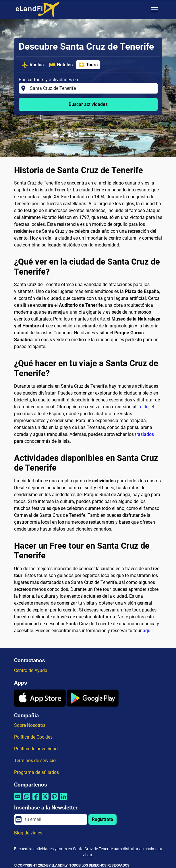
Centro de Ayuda (31, 670)
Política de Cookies (33, 737)
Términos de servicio (35, 761)
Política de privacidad (36, 749)
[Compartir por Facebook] (36, 800)
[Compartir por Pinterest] (54, 800)
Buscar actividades (88, 104)
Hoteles (61, 65)
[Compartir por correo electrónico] (18, 800)
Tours (88, 65)
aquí (147, 631)
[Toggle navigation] (154, 10)
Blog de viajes (28, 833)
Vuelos (33, 65)
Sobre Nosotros (30, 725)
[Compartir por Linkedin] (63, 800)
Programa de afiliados (36, 772)
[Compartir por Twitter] (45, 800)
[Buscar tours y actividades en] (92, 88)
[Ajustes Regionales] (142, 10)
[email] (54, 820)
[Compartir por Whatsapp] (27, 800)
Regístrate (102, 819)
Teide (143, 407)
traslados (144, 434)
